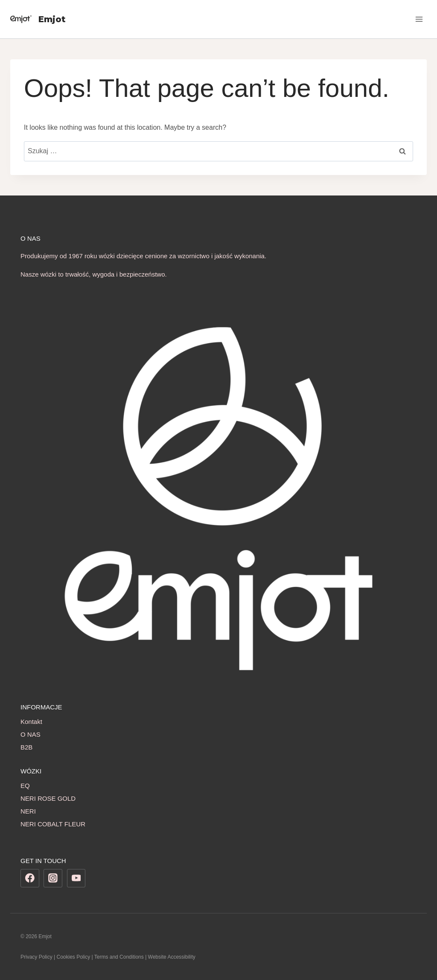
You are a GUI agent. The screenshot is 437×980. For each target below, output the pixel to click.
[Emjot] (38, 19)
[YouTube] (76, 878)
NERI (28, 811)
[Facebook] (30, 878)
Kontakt (31, 722)
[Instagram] (53, 878)
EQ (25, 786)
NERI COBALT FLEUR (53, 824)
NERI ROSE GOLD (48, 798)
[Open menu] (419, 19)
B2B (26, 747)
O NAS (31, 734)
